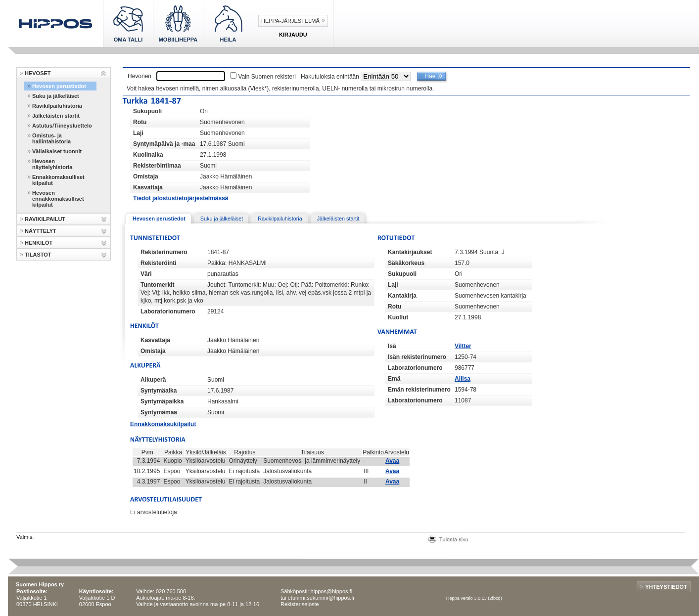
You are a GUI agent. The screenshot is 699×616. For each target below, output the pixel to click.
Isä (392, 346)
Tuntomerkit (157, 285)
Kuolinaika (148, 155)
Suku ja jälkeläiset (56, 96)
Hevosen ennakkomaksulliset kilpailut (58, 199)
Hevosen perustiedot (59, 86)
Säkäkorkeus (406, 263)
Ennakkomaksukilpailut (163, 424)
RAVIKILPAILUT (45, 219)
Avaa (392, 461)
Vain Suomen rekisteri (267, 77)
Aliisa (463, 379)
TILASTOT (38, 255)
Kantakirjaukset (410, 252)
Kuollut (398, 317)
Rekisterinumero (164, 252)
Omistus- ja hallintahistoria (51, 138)
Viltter (463, 346)
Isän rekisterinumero (417, 357)
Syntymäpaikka (162, 401)
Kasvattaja (148, 187)
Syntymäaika (159, 391)
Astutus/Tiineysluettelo (62, 126)
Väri (146, 274)
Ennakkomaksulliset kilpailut (58, 180)
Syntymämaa (159, 412)
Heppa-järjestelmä (290, 21)
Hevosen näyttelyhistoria (52, 164)
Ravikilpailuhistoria (57, 106)
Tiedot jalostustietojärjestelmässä (181, 198)
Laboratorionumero (168, 311)
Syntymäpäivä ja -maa (164, 144)
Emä (394, 379)
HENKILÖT (39, 243)
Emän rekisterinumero (419, 390)
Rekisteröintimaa (157, 166)
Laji (138, 133)
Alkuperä (153, 380)
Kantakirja (402, 296)
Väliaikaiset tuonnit (57, 151)
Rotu (140, 122)
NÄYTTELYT (41, 231)
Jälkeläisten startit (56, 116)
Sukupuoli (147, 111)
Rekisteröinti (159, 263)
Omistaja (146, 176)
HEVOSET (38, 73)
